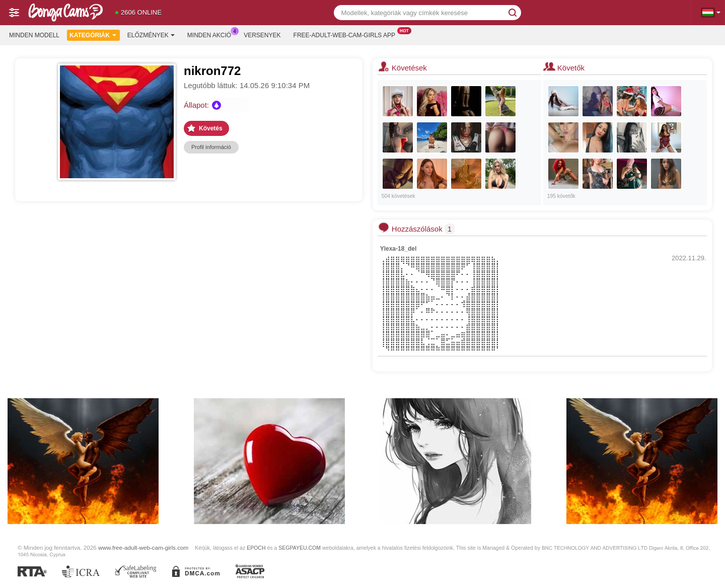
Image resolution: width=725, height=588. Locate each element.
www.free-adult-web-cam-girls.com (143, 547)
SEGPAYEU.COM (300, 548)
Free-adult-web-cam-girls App (347, 34)
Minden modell (34, 35)
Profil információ (211, 147)
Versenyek (262, 35)
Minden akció (212, 34)
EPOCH (256, 548)
